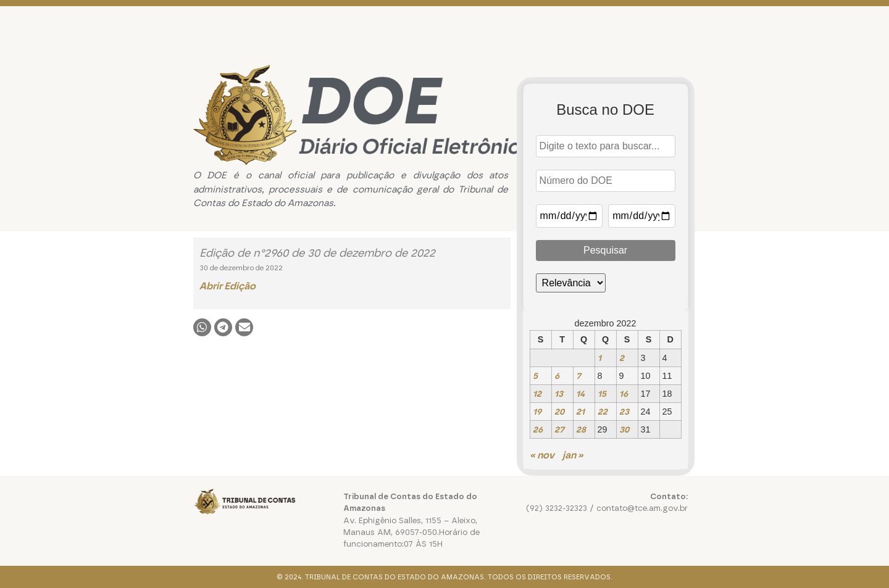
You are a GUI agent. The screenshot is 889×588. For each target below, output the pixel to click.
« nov (542, 455)
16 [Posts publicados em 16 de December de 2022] (624, 394)
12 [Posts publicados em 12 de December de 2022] (537, 394)
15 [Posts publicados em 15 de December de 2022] (602, 394)
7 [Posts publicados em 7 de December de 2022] (578, 376)
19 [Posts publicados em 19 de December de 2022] (537, 412)
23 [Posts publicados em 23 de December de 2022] (624, 412)
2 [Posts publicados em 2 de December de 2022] (622, 358)
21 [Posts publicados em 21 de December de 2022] (580, 412)
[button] (202, 327)
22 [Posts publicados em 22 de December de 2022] (603, 412)
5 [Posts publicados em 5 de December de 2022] (535, 376)
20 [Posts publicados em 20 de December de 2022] (559, 412)
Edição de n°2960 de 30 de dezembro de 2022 (317, 253)
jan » (573, 455)
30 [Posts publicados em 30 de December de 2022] (624, 429)
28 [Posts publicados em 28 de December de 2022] (581, 429)
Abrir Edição (227, 286)
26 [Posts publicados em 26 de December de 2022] (538, 429)
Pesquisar (605, 250)
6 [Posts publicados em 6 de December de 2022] (557, 376)
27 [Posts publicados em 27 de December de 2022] (559, 429)
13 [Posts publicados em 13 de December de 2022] (559, 394)
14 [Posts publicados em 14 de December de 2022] (580, 394)
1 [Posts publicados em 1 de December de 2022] (599, 358)
